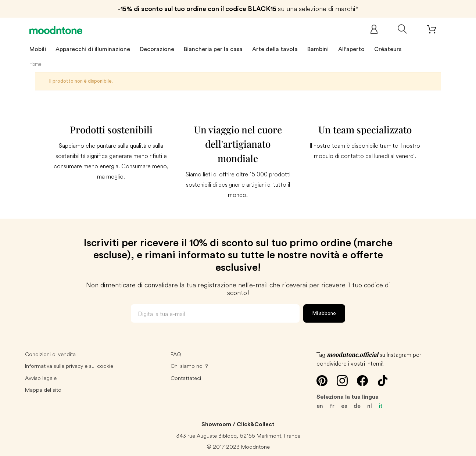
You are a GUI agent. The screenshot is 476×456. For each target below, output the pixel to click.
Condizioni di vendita (50, 354)
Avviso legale (41, 378)
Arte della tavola (275, 49)
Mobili (38, 49)
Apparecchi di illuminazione (93, 49)
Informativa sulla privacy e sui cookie (69, 366)
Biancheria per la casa (213, 49)
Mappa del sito (43, 390)
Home (35, 64)
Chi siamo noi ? (189, 366)
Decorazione (157, 49)
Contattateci (186, 378)
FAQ (176, 354)
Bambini (318, 49)
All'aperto (351, 49)
